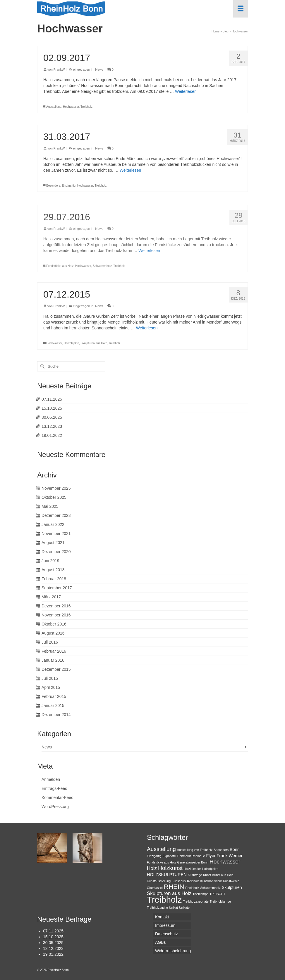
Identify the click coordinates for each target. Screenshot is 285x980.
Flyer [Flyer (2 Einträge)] (211, 856)
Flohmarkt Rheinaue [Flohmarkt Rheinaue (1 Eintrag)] (191, 856)
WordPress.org (55, 807)
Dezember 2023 (56, 515)
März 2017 (51, 597)
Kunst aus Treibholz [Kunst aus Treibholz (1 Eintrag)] (186, 881)
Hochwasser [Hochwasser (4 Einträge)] (225, 862)
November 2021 (56, 534)
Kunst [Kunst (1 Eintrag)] (207, 875)
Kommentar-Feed (57, 797)
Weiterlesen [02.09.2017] (186, 91)
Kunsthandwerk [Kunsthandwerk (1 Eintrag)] (211, 881)
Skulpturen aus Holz (94, 343)
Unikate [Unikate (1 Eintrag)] (184, 908)
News (99, 69)
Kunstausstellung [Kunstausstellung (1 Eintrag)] (159, 881)
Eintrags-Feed (54, 788)
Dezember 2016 (56, 606)
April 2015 (51, 687)
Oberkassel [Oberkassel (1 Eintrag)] (155, 888)
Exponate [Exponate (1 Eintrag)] (169, 856)
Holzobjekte (71, 343)
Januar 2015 (53, 706)
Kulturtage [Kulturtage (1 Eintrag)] (195, 875)
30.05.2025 (52, 417)
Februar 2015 (54, 696)
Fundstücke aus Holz (60, 270)
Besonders (53, 186)
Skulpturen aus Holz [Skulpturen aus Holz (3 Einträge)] (169, 893)
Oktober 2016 (54, 624)
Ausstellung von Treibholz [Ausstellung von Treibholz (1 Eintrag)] (195, 850)
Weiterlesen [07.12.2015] (147, 328)
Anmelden (51, 779)
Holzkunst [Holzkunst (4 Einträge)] (170, 868)
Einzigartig (69, 186)
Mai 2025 (50, 506)
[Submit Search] (42, 366)
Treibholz (86, 107)
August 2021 (53, 543)
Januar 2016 (53, 660)
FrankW (59, 69)
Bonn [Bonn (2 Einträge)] (235, 849)
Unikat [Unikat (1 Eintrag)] (174, 908)
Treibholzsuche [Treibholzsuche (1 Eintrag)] (157, 908)
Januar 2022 (53, 524)
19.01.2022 (52, 435)
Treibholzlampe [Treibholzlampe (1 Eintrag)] (220, 901)
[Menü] (241, 9)
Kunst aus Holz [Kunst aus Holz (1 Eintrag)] (223, 875)
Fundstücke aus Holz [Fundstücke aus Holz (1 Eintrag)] (162, 862)
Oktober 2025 (54, 497)
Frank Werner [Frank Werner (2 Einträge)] (229, 856)
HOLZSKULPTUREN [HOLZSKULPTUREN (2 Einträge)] (167, 875)
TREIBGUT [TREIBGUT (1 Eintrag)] (217, 894)
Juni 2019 (50, 561)
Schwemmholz (102, 270)
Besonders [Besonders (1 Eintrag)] (221, 850)
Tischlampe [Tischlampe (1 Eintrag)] (200, 894)
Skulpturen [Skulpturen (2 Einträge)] (232, 887)
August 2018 (53, 570)
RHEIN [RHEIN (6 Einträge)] (174, 887)
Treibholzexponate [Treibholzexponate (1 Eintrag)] (196, 901)
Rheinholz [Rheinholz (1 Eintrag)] (192, 888)
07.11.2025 (52, 399)
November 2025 (56, 488)
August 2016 (53, 633)
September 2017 (57, 588)
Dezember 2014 (56, 715)
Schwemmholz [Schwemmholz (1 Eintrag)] (210, 888)
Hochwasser (71, 107)
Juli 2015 (50, 678)
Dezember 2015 (56, 669)
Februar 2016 (54, 651)
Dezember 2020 (56, 552)
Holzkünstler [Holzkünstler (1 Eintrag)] (192, 869)
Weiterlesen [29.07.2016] (149, 255)
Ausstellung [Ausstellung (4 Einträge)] (161, 849)
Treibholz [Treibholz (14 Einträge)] (164, 900)
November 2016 (56, 615)
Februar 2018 (54, 579)
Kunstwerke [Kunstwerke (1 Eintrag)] (231, 881)
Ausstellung (54, 107)
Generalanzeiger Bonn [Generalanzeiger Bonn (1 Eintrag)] (193, 862)
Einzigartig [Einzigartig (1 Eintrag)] (154, 856)
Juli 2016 (50, 642)
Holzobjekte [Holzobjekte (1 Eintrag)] (210, 869)
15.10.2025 (52, 408)
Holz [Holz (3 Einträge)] (152, 868)
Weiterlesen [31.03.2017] (131, 170)
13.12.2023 (52, 426)
